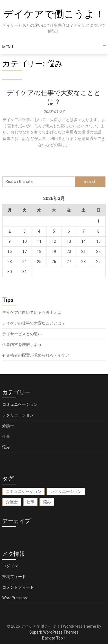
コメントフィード (18, 587)
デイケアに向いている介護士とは (32, 312)
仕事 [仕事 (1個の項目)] (30, 502)
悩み (6, 447)
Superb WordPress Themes (54, 632)
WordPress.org (15, 598)
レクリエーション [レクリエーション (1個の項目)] (66, 491)
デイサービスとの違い (22, 334)
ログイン (10, 566)
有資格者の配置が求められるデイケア (36, 355)
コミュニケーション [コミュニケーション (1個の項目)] (24, 491)
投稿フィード (14, 577)
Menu (8, 47)
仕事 (6, 436)
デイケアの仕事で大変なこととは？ (34, 323)
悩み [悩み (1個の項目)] (47, 502)
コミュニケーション (20, 404)
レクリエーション (18, 415)
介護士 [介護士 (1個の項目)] (12, 502)
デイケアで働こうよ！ (54, 14)
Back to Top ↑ (54, 638)
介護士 (8, 426)
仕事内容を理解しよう (22, 344)
